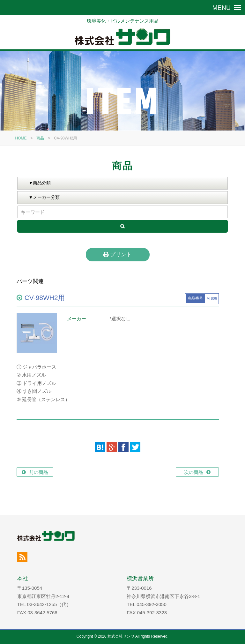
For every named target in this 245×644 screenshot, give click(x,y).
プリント (118, 254)
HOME (21, 138)
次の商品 (194, 472)
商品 (40, 138)
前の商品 (39, 472)
